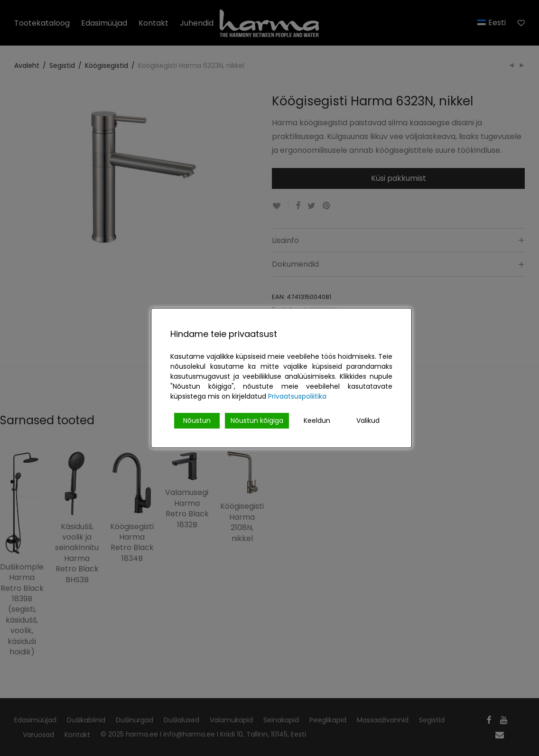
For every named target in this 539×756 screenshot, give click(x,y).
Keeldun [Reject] (317, 420)
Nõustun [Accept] (197, 420)
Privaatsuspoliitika (297, 396)
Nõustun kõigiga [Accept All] (257, 420)
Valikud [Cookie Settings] (368, 420)
